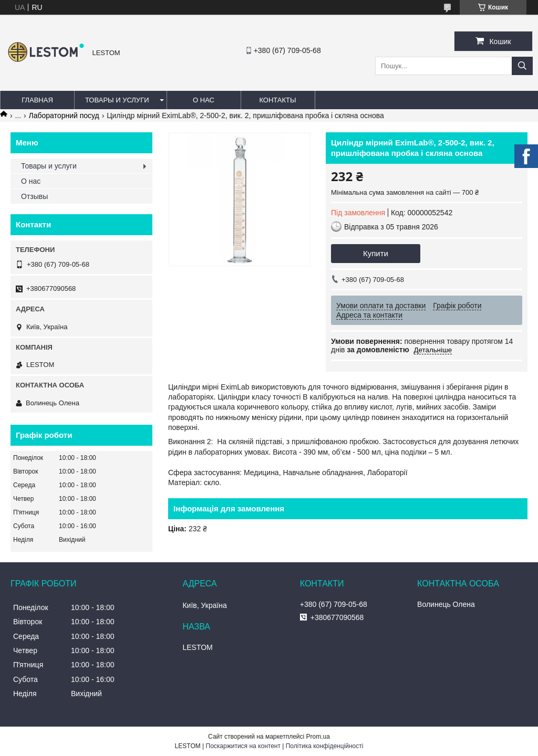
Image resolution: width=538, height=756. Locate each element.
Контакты (277, 100)
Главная (37, 100)
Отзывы (34, 196)
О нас (204, 100)
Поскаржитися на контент (243, 746)
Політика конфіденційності (325, 746)
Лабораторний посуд (64, 115)
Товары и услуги (117, 100)
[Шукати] (522, 66)
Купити (376, 253)
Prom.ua (318, 737)
